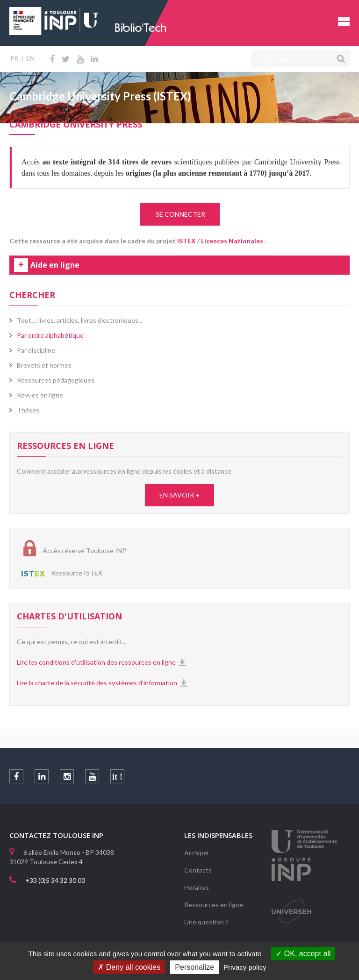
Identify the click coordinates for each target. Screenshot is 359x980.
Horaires (197, 887)
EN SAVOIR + (179, 495)
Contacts (198, 870)
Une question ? (206, 922)
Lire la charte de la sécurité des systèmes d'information (97, 683)
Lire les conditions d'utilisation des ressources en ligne (96, 662)
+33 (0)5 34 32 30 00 (55, 880)
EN (30, 58)
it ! (117, 777)
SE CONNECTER (180, 214)
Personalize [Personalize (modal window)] (194, 967)
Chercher (32, 295)
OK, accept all (303, 954)
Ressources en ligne (214, 905)
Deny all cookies (129, 967)
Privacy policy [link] (245, 967)
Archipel (196, 853)
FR (14, 58)
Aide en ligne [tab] (55, 265)
